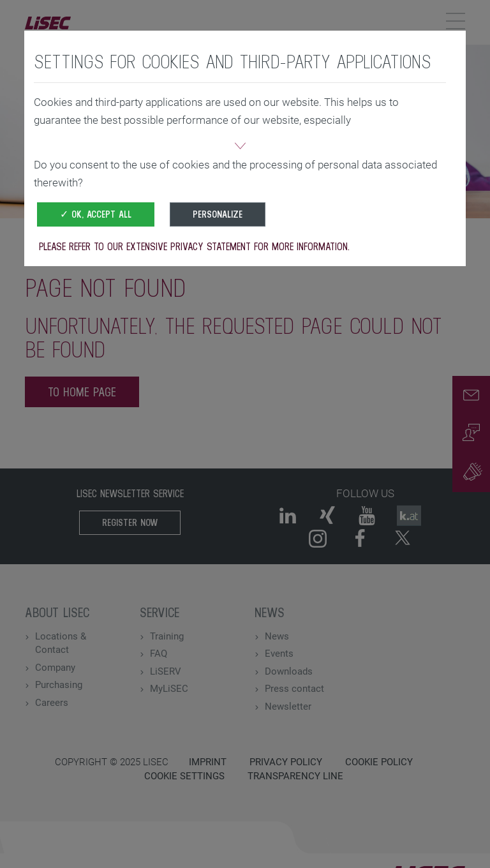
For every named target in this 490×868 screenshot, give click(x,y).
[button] (240, 147)
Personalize (218, 214)
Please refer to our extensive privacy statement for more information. (194, 246)
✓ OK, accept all (96, 214)
